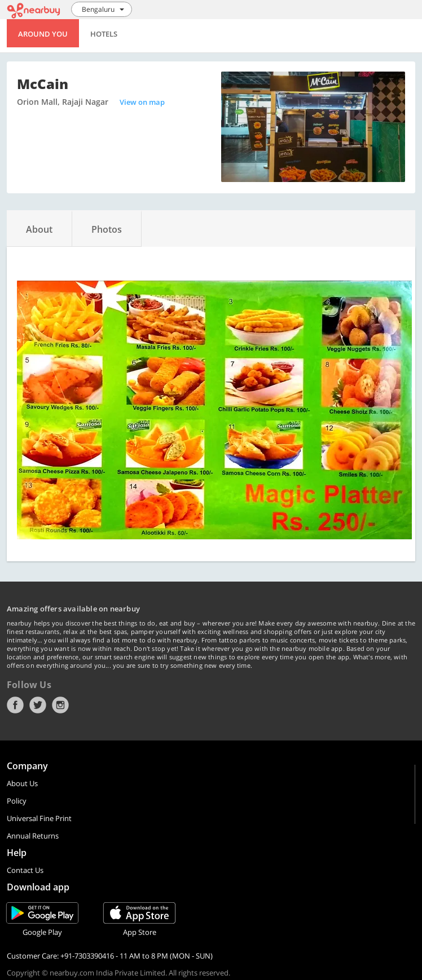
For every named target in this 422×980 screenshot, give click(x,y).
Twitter (38, 705)
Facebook (15, 705)
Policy (17, 801)
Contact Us (25, 870)
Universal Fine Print (39, 818)
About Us (22, 783)
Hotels (104, 34)
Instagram (60, 705)
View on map (142, 102)
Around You (43, 34)
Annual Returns (33, 836)
